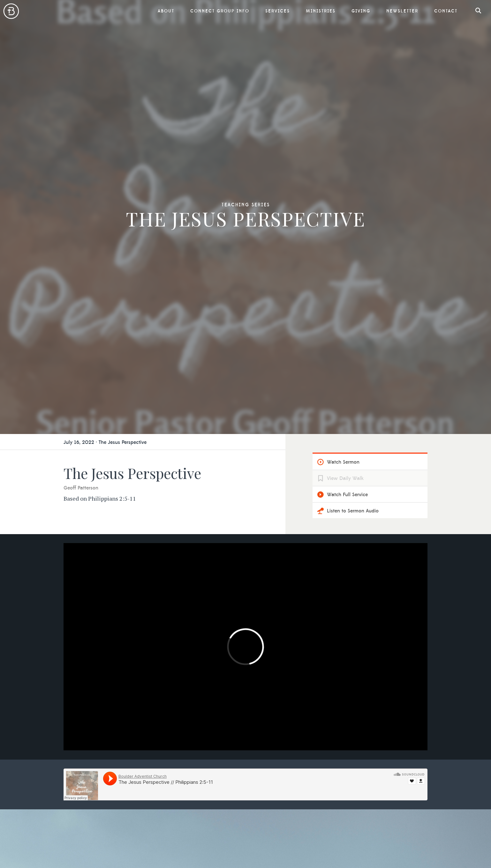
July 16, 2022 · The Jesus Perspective (105, 442)
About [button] (166, 11)
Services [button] (278, 11)
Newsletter (402, 11)
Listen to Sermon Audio (353, 511)
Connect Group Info (220, 11)
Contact (446, 11)
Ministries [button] (321, 11)
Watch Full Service (347, 495)
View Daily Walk (345, 478)
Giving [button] (361, 11)
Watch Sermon (343, 462)
